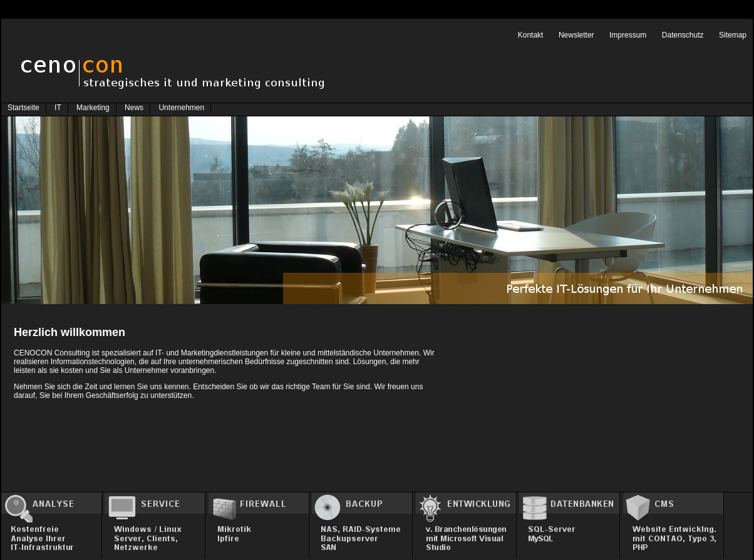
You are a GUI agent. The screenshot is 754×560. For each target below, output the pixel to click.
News (134, 108)
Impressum (628, 35)
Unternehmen (181, 108)
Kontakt (531, 35)
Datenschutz (683, 35)
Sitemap (733, 35)
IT (58, 108)
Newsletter (576, 35)
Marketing (93, 108)
